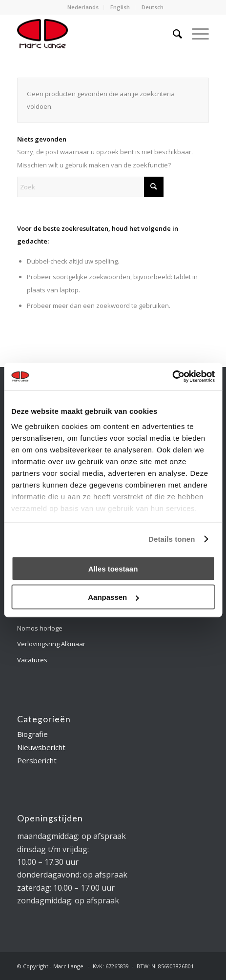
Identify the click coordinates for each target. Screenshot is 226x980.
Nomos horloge (40, 628)
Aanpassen (113, 597)
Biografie (32, 734)
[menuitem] (83, 7)
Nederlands (83, 7)
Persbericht (37, 760)
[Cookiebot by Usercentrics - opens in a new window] (172, 377)
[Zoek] (173, 34)
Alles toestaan (113, 568)
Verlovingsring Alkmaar (51, 644)
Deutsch (153, 7)
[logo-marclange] (94, 34)
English (120, 7)
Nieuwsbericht (41, 747)
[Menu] (195, 34)
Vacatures (32, 660)
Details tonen (172, 539)
